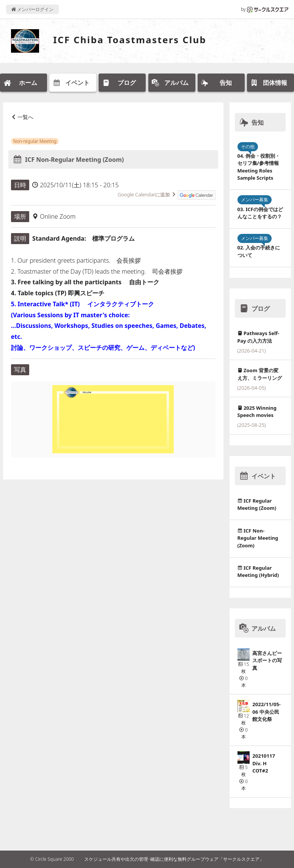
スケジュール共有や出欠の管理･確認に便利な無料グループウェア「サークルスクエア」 (174, 859)
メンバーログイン (32, 9)
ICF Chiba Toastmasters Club (130, 40)
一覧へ (25, 117)
